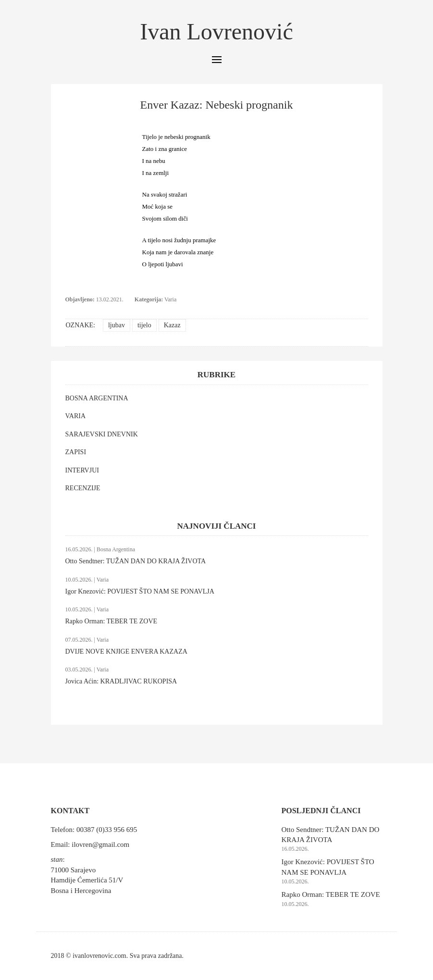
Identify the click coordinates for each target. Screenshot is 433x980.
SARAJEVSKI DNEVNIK (102, 434)
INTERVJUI (82, 470)
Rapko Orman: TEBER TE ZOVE (111, 621)
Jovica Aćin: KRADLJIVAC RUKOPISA (121, 681)
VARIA (76, 416)
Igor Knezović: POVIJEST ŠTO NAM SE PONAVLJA (140, 591)
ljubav (117, 325)
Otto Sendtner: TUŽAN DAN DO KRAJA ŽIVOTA (136, 561)
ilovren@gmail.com (100, 844)
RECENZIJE (83, 488)
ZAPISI (76, 452)
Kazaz (172, 325)
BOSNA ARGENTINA (97, 398)
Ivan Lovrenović (216, 31)
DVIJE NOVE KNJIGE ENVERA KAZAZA (126, 651)
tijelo (144, 325)
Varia (170, 299)
